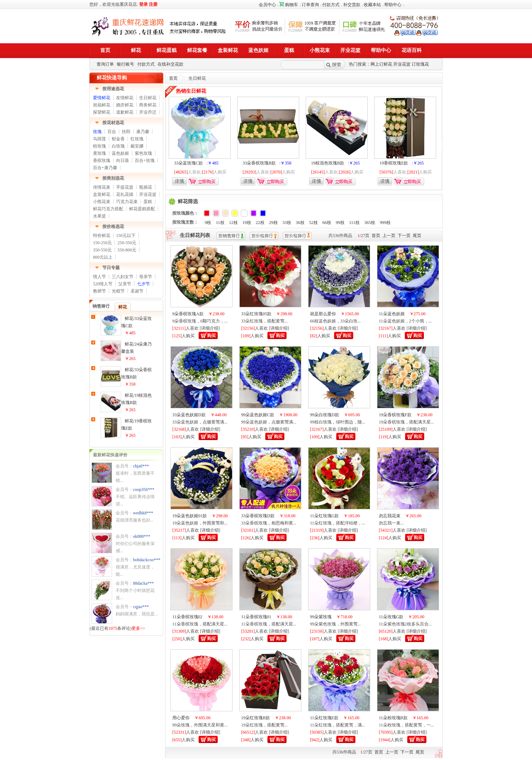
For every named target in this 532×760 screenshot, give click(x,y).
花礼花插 (125, 194)
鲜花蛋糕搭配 (142, 209)
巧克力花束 (127, 202)
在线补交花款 (170, 64)
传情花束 (102, 187)
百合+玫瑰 (145, 161)
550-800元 (127, 250)
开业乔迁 (148, 112)
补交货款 (352, 5)
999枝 (385, 223)
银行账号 (125, 64)
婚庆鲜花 (125, 105)
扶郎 (126, 132)
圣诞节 (137, 291)
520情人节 (103, 284)
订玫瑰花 (420, 64)
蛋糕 (148, 202)
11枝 (220, 223)
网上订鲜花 (381, 64)
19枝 (247, 223)
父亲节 (125, 284)
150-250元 (102, 243)
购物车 (289, 5)
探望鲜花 (102, 112)
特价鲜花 (102, 236)
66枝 (327, 223)
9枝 (208, 223)
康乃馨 (143, 132)
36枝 (300, 223)
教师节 (99, 291)
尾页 (417, 236)
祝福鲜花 (102, 105)
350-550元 (102, 250)
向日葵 (123, 161)
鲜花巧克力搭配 (108, 209)
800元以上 (103, 257)
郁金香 (118, 139)
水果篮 (99, 216)
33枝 (287, 223)
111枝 (354, 223)
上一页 (389, 236)
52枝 (314, 223)
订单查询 (310, 5)
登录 (143, 4)
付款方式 (331, 5)
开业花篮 (402, 64)
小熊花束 (102, 202)
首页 (173, 78)
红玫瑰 (137, 139)
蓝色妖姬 (120, 153)
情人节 (99, 277)
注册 (153, 4)
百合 (112, 132)
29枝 (274, 223)
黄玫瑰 (99, 153)
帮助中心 (393, 5)
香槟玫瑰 (102, 161)
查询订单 (105, 64)
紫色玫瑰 (143, 153)
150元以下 (126, 236)
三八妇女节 (123, 277)
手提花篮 (125, 187)
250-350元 (127, 243)
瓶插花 (146, 187)
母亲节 (146, 277)
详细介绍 (210, 328)
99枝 (340, 223)
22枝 (260, 223)
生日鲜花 (148, 98)
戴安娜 (137, 146)
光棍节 (118, 291)
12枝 (234, 223)
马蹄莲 (99, 139)
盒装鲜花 (102, 194)
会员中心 (267, 5)
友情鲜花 (125, 98)
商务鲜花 (148, 105)
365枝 (370, 223)
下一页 (404, 236)
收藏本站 (372, 5)
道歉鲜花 (125, 112)
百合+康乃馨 (105, 168)
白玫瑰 (118, 146)
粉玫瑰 (99, 146)
